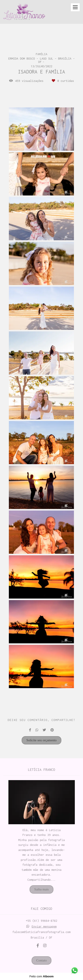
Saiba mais (41, 889)
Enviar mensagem (44, 926)
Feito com (41, 976)
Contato (42, 960)
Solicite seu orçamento (41, 740)
